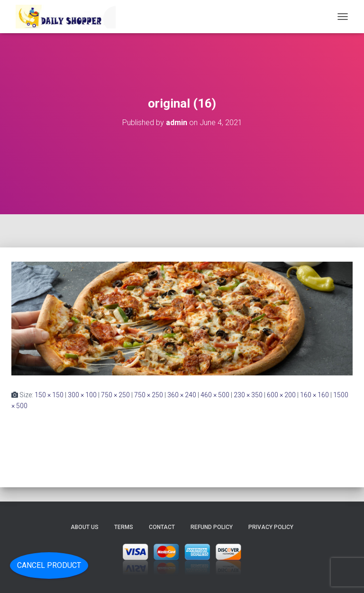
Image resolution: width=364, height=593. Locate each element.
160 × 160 (314, 395)
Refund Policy (212, 527)
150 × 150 (49, 395)
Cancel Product (49, 565)
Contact (162, 527)
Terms (124, 527)
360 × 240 (182, 395)
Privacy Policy (271, 527)
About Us (85, 527)
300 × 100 (82, 395)
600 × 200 (281, 395)
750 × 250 (115, 395)
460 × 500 (215, 395)
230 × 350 (248, 395)
